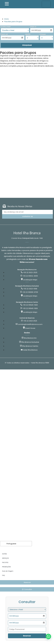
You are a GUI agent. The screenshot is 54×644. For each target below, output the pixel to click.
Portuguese (10, 544)
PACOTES (5, 562)
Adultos (28, 34)
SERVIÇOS (5, 558)
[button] (48, 636)
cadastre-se (27, 216)
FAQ (4, 575)
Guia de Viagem (8, 571)
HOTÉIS (4, 554)
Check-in (33, 27)
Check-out (4, 34)
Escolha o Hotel (6, 27)
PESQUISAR (27, 45)
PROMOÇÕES (6, 567)
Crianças (43, 34)
